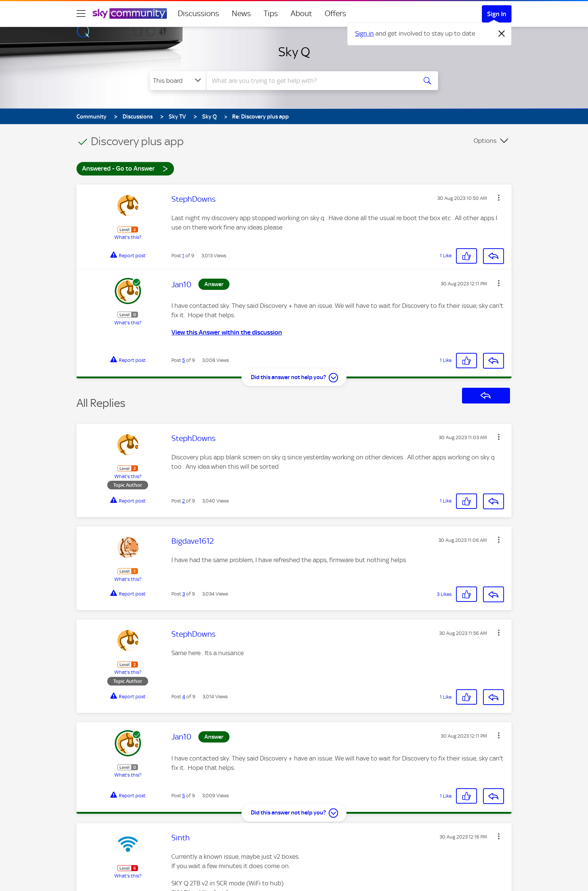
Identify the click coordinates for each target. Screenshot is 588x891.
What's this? (128, 237)
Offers (335, 13)
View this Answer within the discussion (227, 332)
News (241, 13)
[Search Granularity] (178, 81)
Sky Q (294, 52)
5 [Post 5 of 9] (184, 360)
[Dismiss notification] (502, 34)
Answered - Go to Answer (125, 168)
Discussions (198, 13)
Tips (271, 13)
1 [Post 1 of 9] (183, 256)
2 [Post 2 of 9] (184, 501)
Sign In (497, 14)
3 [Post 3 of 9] (184, 594)
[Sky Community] (130, 13)
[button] (499, 198)
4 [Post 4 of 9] (184, 697)
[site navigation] (81, 13)
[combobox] (310, 81)
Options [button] (485, 141)
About (301, 13)
